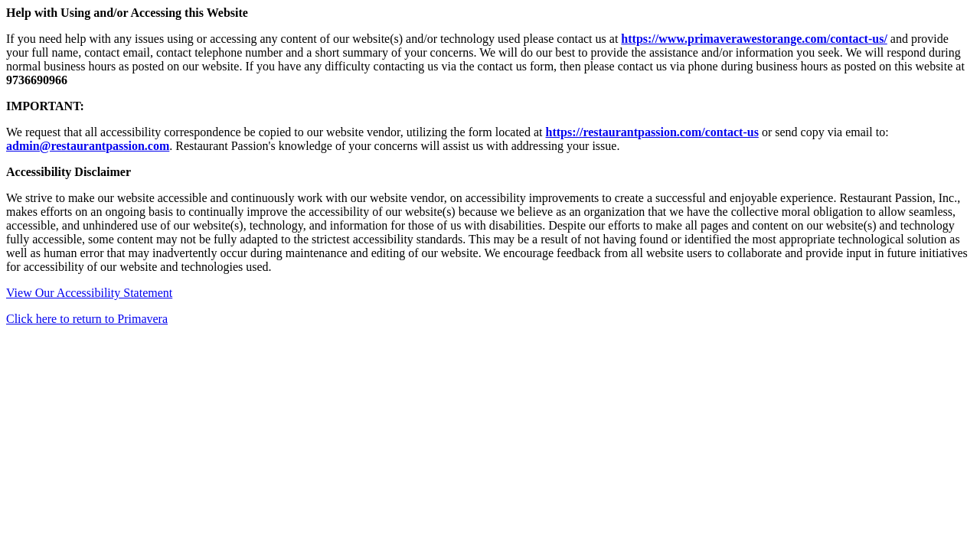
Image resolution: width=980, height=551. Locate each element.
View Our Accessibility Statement (89, 293)
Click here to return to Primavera (87, 319)
